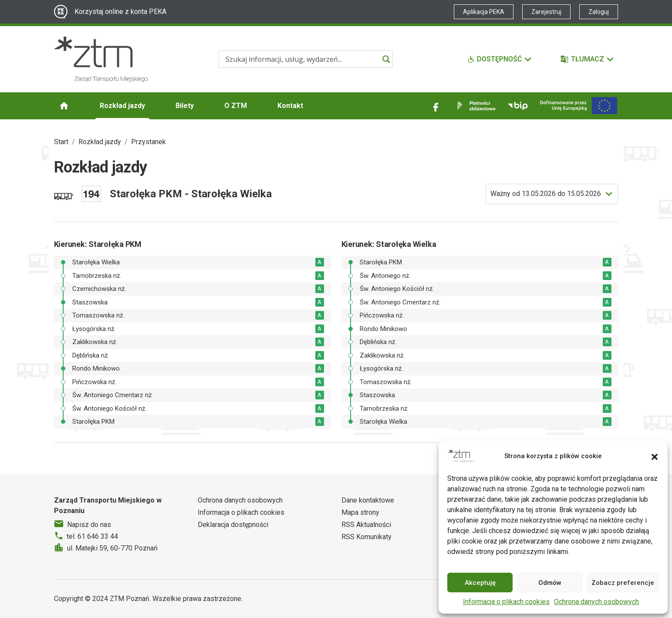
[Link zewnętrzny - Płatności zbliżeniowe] (475, 106)
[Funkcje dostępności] (500, 59)
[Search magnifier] (386, 59)
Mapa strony (360, 512)
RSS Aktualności (366, 525)
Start (61, 142)
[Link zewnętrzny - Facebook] (436, 106)
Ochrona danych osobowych (596, 602)
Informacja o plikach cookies (506, 602)
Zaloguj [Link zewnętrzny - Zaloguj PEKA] (599, 12)
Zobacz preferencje (623, 583)
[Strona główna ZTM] (101, 59)
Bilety (185, 106)
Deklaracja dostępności (233, 525)
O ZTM (236, 106)
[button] (655, 456)
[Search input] (302, 59)
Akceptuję (480, 583)
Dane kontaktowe (368, 500)
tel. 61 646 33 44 (92, 536)
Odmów (550, 583)
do (546, 194)
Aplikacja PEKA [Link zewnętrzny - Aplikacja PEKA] (484, 12)
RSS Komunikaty (366, 537)
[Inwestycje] (579, 106)
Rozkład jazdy (122, 106)
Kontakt (290, 106)
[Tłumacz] (588, 59)
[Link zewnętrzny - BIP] (518, 106)
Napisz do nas (89, 525)
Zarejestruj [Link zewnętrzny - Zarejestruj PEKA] (546, 12)
